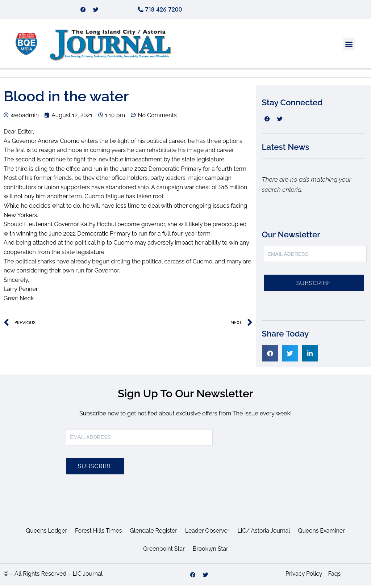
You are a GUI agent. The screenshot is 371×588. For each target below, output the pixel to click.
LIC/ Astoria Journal (265, 533)
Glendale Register (153, 533)
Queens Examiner (322, 533)
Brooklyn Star (211, 551)
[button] (349, 46)
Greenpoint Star (164, 551)
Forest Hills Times (98, 533)
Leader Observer (208, 533)
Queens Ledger (45, 533)
